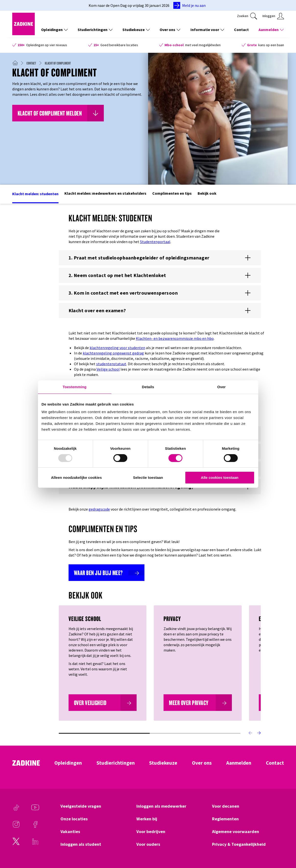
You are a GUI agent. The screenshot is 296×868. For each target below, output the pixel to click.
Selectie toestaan (148, 477)
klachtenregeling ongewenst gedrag (113, 353)
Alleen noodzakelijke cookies (76, 477)
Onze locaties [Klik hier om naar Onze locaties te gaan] (74, 819)
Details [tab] (148, 387)
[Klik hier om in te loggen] (273, 16)
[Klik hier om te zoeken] (247, 16)
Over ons (202, 763)
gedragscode (99, 509)
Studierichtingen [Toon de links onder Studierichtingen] (95, 30)
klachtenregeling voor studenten (117, 348)
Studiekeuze (163, 763)
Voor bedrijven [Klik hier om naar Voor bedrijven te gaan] (151, 832)
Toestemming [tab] (75, 387)
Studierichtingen (116, 763)
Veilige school (108, 369)
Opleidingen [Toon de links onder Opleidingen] (54, 30)
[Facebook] (35, 827)
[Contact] (33, 63)
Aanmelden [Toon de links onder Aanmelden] (271, 30)
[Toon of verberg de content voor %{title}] (160, 258)
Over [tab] (221, 387)
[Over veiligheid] (103, 703)
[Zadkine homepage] (24, 34)
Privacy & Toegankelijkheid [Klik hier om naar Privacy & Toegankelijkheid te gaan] (239, 844)
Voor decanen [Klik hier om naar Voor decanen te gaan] (226, 806)
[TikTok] (16, 810)
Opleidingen (68, 763)
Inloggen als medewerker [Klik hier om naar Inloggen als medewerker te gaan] (161, 806)
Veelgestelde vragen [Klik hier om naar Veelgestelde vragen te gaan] (81, 806)
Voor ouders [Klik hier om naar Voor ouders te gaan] (148, 844)
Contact (275, 763)
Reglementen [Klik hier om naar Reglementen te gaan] (225, 819)
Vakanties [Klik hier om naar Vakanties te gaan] (70, 832)
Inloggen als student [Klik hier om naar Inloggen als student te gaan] (81, 844)
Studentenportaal (155, 242)
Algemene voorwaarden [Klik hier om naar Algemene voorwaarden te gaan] (236, 832)
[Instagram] (16, 827)
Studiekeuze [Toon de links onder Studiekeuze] (136, 30)
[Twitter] (16, 844)
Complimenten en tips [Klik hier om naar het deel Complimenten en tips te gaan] (172, 193)
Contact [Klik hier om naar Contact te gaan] (241, 30)
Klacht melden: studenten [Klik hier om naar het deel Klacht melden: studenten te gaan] (35, 194)
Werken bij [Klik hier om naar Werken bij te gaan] (147, 819)
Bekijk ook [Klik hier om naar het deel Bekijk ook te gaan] (207, 193)
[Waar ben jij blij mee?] (107, 573)
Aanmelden (239, 763)
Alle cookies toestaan (219, 477)
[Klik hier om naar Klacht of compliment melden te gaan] (58, 113)
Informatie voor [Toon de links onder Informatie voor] (207, 30)
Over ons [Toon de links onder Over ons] (170, 30)
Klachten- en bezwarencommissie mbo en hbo (175, 338)
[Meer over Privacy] (198, 703)
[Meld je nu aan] (190, 5)
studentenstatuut (111, 364)
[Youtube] (35, 810)
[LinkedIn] (35, 844)
